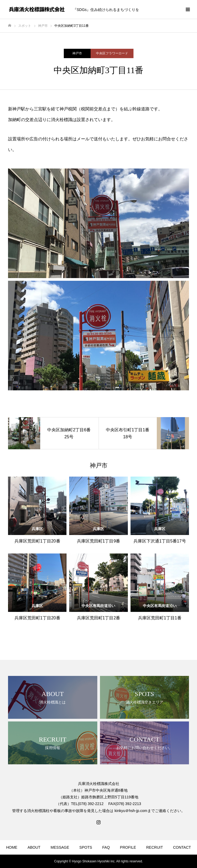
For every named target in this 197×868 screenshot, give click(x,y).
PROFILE (128, 847)
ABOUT (34, 847)
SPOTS (86, 847)
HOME (12, 847)
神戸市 (77, 53)
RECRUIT (155, 847)
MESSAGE (60, 847)
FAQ (106, 847)
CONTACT (182, 847)
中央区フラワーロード (112, 53)
